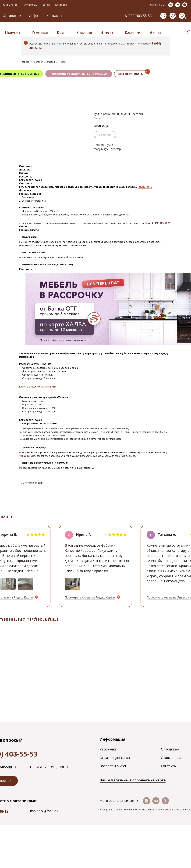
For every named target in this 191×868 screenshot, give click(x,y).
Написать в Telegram (47, 767)
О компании (11, 5)
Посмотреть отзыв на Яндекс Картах (90, 597)
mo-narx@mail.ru (44, 811)
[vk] (171, 5)
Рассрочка (108, 749)
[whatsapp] (185, 5)
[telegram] (178, 5)
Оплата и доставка (115, 758)
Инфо (46, 5)
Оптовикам (31, 5)
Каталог (38, 62)
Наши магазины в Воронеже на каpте (133, 780)
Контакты (61, 5)
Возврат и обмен (113, 766)
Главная (25, 62)
